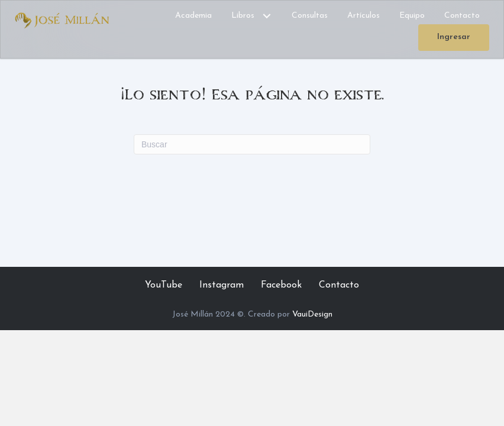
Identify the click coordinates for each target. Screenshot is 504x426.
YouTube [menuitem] (164, 285)
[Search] (252, 144)
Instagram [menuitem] (222, 285)
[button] (267, 16)
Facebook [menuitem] (281, 285)
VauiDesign (312, 314)
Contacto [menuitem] (339, 285)
